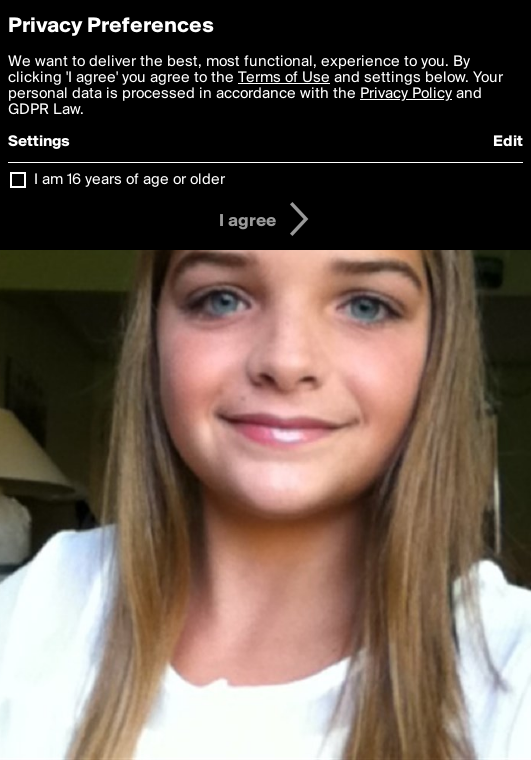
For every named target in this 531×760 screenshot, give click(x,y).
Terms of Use (284, 78)
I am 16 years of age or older (129, 180)
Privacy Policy (406, 94)
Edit (508, 142)
